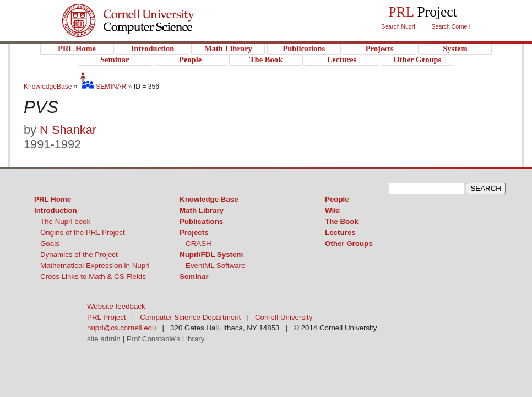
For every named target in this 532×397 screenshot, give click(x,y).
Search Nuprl (398, 26)
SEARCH (486, 188)
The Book (342, 221)
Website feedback (116, 306)
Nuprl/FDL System (211, 254)
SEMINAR (103, 87)
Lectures (340, 232)
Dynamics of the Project (79, 254)
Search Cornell (451, 26)
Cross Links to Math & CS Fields (93, 277)
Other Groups (349, 243)
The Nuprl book (65, 221)
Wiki (332, 210)
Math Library (202, 210)
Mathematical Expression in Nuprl (95, 265)
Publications (201, 221)
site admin (104, 339)
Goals (50, 243)
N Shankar (68, 130)
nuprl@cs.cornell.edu (121, 328)
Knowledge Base (209, 199)
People (337, 199)
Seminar (194, 277)
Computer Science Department (190, 317)
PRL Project (151, 31)
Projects (194, 232)
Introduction (56, 210)
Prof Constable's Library (166, 339)
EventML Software (215, 265)
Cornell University (151, 10)
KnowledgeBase (49, 87)
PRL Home (53, 199)
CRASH (199, 243)
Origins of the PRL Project (83, 232)
